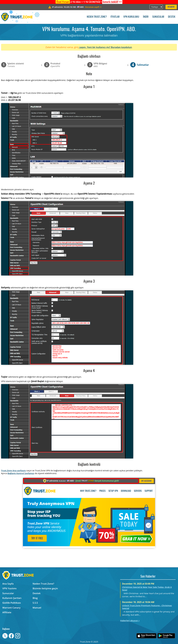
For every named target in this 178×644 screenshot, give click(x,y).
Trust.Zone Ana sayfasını (13, 470)
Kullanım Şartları (12, 598)
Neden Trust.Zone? (97, 17)
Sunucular (158, 17)
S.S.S (35, 603)
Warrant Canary (11, 608)
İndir (146, 17)
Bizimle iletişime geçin (45, 588)
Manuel (37, 608)
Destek (172, 17)
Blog (35, 598)
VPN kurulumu (131, 17)
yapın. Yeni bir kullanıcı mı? (95, 47)
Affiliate (7, 612)
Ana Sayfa (8, 584)
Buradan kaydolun (121, 47)
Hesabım (171, 7)
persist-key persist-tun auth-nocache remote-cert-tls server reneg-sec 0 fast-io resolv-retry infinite (86, 354)
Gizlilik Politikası (12, 603)
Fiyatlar (115, 17)
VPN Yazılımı (9, 588)
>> (112, 2)
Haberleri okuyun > (130, 620)
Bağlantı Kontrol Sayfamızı (21, 473)
